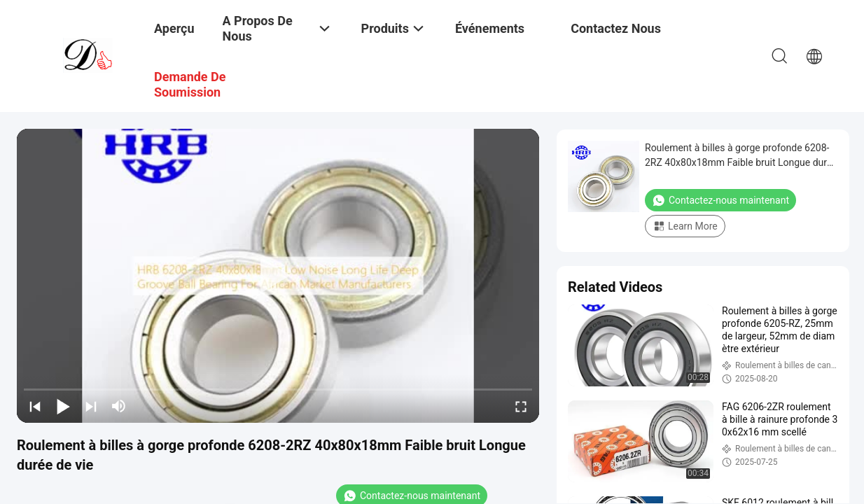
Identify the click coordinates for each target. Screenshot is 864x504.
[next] (91, 406)
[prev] (35, 406)
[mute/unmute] (119, 406)
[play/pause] (63, 406)
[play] (278, 276)
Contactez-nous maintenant (720, 200)
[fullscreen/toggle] (521, 406)
